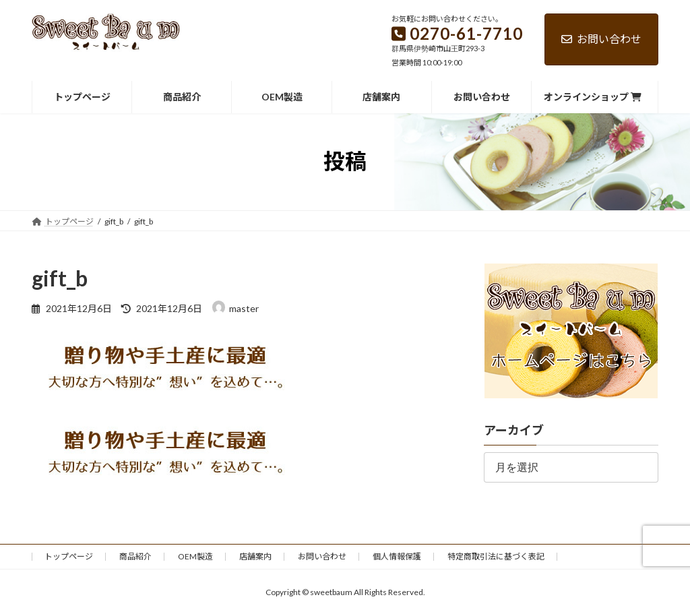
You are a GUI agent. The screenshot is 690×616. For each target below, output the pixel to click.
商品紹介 (135, 556)
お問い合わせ (601, 39)
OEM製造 (195, 556)
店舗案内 (255, 556)
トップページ (69, 556)
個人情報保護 (397, 556)
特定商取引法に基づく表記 (496, 556)
